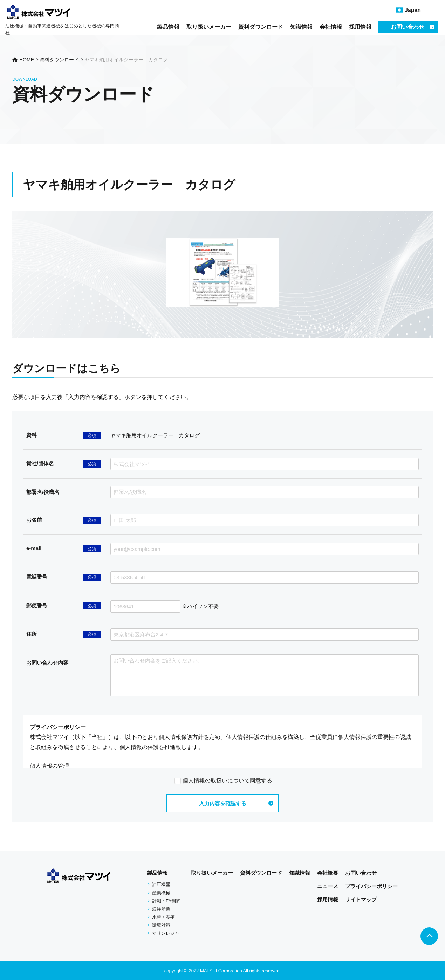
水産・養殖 (163, 917)
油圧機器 (161, 884)
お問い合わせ (361, 873)
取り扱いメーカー (209, 27)
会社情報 (331, 27)
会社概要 (328, 873)
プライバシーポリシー (371, 886)
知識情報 (301, 27)
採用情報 (360, 27)
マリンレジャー (168, 933)
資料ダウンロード (261, 27)
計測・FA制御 (166, 901)
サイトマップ (361, 899)
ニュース (328, 886)
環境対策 (161, 925)
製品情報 (168, 27)
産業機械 (161, 893)
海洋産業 (161, 909)
